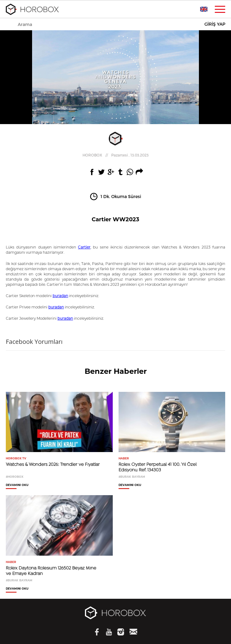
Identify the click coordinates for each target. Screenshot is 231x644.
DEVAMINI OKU (17, 485)
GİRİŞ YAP (215, 24)
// (116, 155)
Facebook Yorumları (34, 342)
